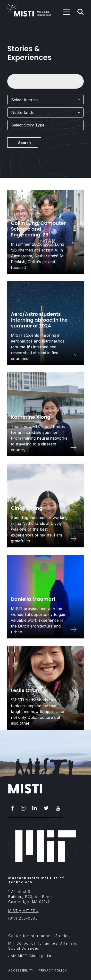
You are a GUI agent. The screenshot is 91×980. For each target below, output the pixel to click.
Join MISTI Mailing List (30, 956)
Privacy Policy (53, 970)
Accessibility (21, 970)
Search (25, 143)
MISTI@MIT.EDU (23, 911)
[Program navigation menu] (67, 12)
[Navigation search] (81, 12)
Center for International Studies (39, 936)
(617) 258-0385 (23, 918)
